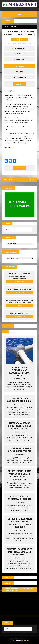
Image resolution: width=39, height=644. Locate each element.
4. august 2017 (21, 48)
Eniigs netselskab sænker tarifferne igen (19, 400)
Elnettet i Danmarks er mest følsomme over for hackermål (19, 552)
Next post (32, 180)
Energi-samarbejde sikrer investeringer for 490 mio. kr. (19, 426)
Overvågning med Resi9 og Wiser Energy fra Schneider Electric (19, 590)
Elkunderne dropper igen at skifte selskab (19, 450)
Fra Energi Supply (19, 77)
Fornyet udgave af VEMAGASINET (19, 289)
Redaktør (21, 54)
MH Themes (25, 641)
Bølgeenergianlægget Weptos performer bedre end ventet (19, 474)
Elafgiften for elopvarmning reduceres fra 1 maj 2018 (20, 372)
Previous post (9, 180)
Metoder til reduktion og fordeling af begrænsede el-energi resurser (19, 276)
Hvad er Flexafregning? (19, 313)
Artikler (20, 72)
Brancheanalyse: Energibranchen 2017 (19, 498)
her (13, 147)
